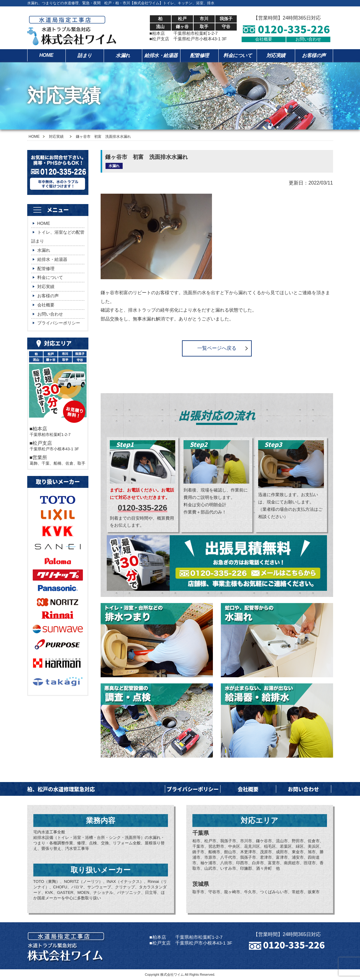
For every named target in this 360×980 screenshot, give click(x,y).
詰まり (85, 55)
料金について (238, 55)
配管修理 (199, 55)
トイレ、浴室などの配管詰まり (58, 237)
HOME (46, 55)
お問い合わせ (308, 39)
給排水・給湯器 (161, 55)
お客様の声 (314, 55)
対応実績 (276, 55)
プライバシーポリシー (59, 323)
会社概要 (264, 39)
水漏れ (123, 55)
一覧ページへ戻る (217, 348)
